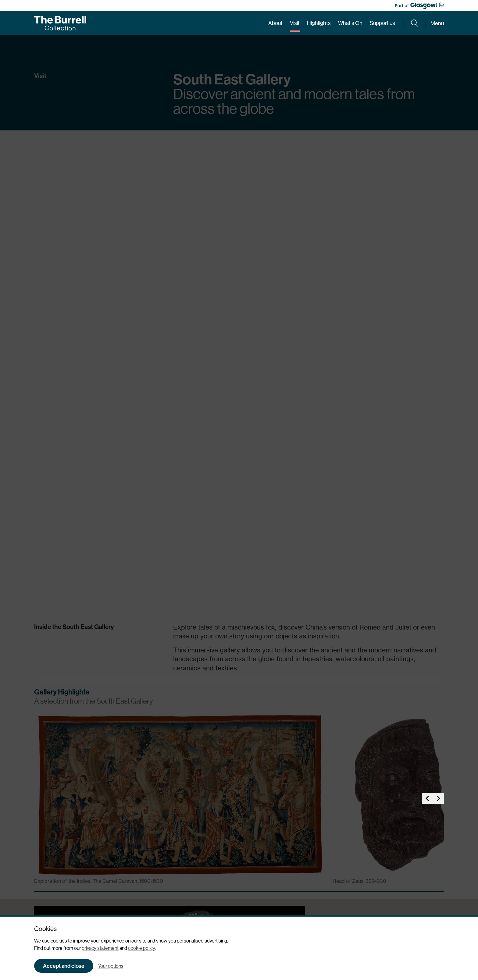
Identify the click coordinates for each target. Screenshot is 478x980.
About (275, 23)
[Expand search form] (415, 23)
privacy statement (100, 948)
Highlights (319, 23)
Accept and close (64, 966)
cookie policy (141, 948)
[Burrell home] (60, 23)
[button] (427, 321)
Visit (295, 23)
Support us (382, 23)
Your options (111, 966)
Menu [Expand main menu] (437, 23)
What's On (350, 23)
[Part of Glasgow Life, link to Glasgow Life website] (419, 6)
